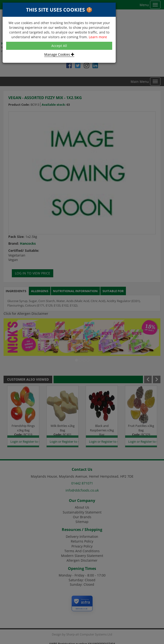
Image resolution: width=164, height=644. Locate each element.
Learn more (98, 37)
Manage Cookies (59, 54)
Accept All (59, 46)
